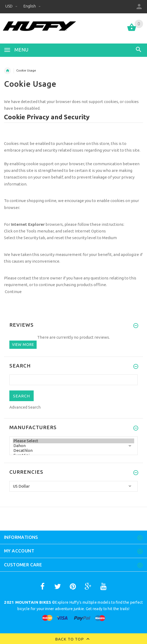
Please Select (73, 441)
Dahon (73, 446)
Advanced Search (25, 407)
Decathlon (73, 451)
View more (23, 345)
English (32, 6)
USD (12, 6)
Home (7, 71)
